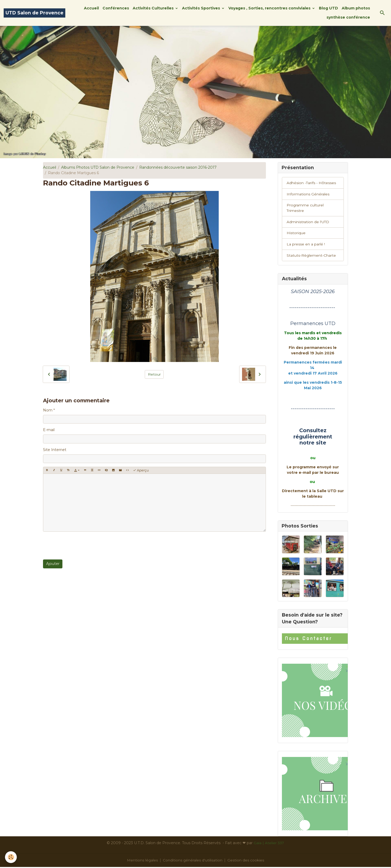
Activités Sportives (202, 8)
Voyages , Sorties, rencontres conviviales (270, 8)
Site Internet (55, 450)
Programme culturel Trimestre (305, 208)
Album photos (356, 8)
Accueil (91, 8)
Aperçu (141, 470)
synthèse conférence (348, 17)
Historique (296, 234)
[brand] (34, 13)
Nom (48, 410)
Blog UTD (328, 8)
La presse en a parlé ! (306, 245)
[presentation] (83, 546)
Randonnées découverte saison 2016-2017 (178, 167)
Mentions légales (142, 861)
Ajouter (53, 564)
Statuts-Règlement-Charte (311, 256)
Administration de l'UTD (308, 222)
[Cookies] (11, 857)
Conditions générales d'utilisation (193, 861)
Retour (154, 374)
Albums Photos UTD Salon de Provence (98, 167)
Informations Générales (308, 194)
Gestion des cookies (246, 861)
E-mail (49, 430)
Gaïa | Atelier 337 (269, 844)
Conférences (116, 8)
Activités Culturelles (154, 8)
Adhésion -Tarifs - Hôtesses (311, 183)
